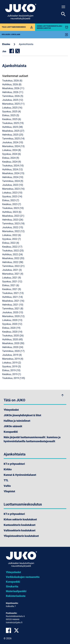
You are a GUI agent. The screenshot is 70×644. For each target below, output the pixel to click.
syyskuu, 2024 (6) (12, 154)
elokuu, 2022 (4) (11, 243)
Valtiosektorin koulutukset (20, 530)
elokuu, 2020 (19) (11, 328)
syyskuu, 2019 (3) (12, 367)
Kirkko (8, 469)
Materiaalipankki (16, 591)
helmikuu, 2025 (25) (13, 135)
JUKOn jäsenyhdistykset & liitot (22, 415)
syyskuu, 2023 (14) (12, 197)
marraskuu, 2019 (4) (13, 359)
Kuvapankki (11, 432)
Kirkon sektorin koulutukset (20, 519)
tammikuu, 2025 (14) (13, 139)
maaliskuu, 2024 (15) (13, 173)
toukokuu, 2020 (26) (13, 336)
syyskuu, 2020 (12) (12, 324)
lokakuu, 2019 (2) (12, 363)
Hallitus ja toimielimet (17, 421)
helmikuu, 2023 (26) (13, 220)
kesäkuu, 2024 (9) (12, 162)
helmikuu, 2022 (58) (13, 262)
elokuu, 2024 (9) (11, 158)
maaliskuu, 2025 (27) (13, 131)
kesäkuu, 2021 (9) (12, 289)
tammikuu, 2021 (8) (13, 309)
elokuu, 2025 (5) (11, 115)
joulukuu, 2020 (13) (13, 312)
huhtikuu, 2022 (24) (13, 254)
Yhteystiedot (11, 410)
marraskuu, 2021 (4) (13, 274)
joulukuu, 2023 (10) (13, 185)
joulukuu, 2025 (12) (13, 100)
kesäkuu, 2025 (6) (12, 119)
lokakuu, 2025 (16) (12, 108)
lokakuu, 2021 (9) (12, 278)
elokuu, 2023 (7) (11, 200)
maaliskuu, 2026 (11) (13, 88)
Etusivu (6, 44)
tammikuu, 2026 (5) (13, 96)
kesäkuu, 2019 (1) (12, 374)
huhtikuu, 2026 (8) (12, 84)
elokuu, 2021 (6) (11, 285)
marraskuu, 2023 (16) (13, 189)
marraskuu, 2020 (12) (13, 316)
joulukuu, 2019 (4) (12, 355)
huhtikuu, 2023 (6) (12, 212)
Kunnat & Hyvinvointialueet (20, 475)
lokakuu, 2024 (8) (12, 150)
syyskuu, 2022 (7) (12, 239)
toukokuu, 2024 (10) (13, 166)
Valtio (7, 486)
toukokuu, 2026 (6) (12, 81)
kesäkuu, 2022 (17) (12, 247)
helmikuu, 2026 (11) (13, 92)
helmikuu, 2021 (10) (13, 305)
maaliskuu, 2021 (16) (13, 301)
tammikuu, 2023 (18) (13, 224)
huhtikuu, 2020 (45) (13, 339)
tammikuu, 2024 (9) (13, 181)
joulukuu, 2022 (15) (13, 227)
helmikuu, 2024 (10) (13, 177)
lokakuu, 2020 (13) (12, 320)
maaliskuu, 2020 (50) (13, 343)
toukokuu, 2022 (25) (13, 251)
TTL (6, 480)
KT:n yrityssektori (14, 464)
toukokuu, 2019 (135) (14, 378)
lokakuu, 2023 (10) (12, 193)
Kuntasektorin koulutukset (20, 525)
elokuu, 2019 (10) (11, 370)
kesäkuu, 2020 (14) (12, 332)
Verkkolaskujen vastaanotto (23, 577)
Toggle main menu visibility (64, 6)
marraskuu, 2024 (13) (13, 146)
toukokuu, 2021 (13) (13, 293)
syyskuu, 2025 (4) (12, 112)
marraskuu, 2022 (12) (13, 231)
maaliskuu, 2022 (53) (13, 258)
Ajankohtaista (26, 44)
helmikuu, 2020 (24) (13, 347)
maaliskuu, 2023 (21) (13, 216)
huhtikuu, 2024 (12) (13, 169)
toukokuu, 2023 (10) (13, 208)
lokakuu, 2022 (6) (12, 235)
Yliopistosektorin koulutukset (21, 536)
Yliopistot (9, 491)
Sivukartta (12, 586)
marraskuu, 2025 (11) (13, 104)
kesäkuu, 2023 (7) (12, 204)
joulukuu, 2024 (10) (13, 142)
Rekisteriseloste (16, 596)
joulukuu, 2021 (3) (12, 270)
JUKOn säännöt (13, 426)
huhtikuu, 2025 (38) (13, 127)
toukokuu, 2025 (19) (13, 123)
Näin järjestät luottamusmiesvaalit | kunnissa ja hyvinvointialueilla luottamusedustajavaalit (32, 439)
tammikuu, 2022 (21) (13, 266)
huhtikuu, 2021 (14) (13, 297)
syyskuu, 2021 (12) (12, 282)
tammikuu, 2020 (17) (13, 351)
